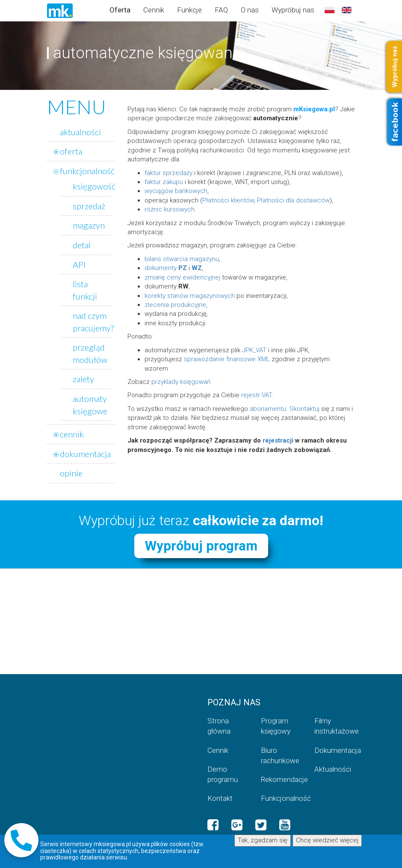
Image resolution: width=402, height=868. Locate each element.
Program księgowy (276, 726)
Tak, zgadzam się (263, 840)
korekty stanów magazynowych (190, 296)
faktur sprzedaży (168, 173)
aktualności (80, 132)
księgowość (94, 186)
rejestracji (278, 440)
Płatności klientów (228, 200)
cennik (72, 434)
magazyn (89, 225)
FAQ (221, 10)
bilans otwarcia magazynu (182, 259)
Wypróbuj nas (293, 10)
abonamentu (268, 409)
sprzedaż (89, 206)
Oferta (120, 10)
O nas (250, 10)
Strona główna (219, 726)
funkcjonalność (87, 171)
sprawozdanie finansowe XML (227, 359)
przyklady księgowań (181, 382)
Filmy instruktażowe (335, 726)
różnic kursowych (170, 209)
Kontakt (220, 798)
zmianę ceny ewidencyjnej (182, 277)
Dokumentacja (335, 750)
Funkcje (189, 10)
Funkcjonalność (281, 798)
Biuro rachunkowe (280, 755)
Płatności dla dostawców (293, 200)
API (79, 265)
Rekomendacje (281, 779)
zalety (83, 379)
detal (82, 245)
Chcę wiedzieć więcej (327, 840)
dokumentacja (85, 454)
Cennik (154, 10)
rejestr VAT (256, 395)
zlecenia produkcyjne (175, 305)
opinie (71, 473)
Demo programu (223, 774)
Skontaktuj (304, 409)
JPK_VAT (254, 350)
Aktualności (333, 769)
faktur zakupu (164, 182)
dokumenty (166, 268)
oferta (71, 151)
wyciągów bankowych (176, 191)
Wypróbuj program (201, 546)
